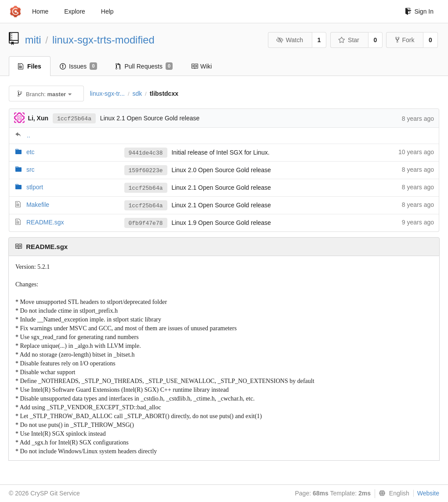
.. (29, 135)
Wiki (201, 66)
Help (107, 11)
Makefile (38, 205)
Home (40, 11)
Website (428, 493)
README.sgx (45, 222)
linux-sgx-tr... (107, 94)
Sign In (419, 11)
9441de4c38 (146, 153)
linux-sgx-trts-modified (103, 40)
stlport (35, 187)
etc (31, 152)
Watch (289, 40)
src (31, 170)
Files (30, 66)
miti (33, 40)
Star (349, 40)
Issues (78, 66)
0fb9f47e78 (146, 223)
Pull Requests (144, 66)
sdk (137, 94)
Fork (405, 40)
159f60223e (146, 171)
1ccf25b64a (74, 119)
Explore (74, 11)
